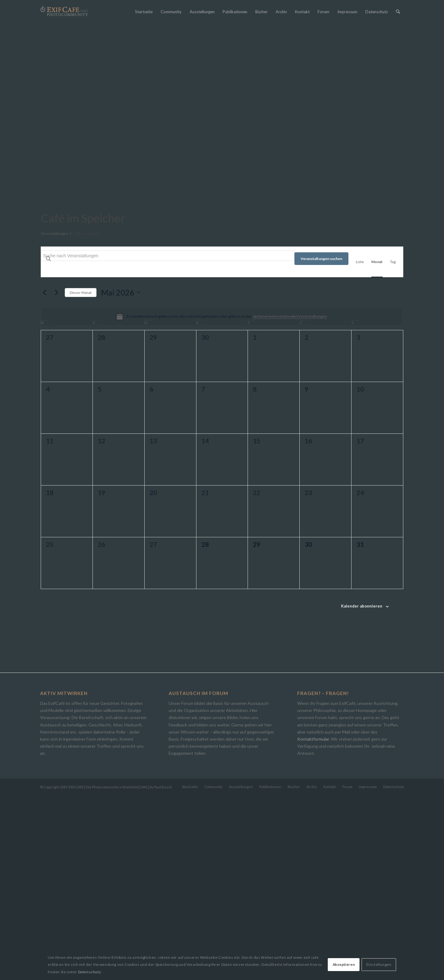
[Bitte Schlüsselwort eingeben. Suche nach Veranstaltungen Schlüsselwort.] (168, 441)
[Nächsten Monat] (56, 477)
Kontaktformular (313, 924)
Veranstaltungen (54, 418)
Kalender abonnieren (362, 791)
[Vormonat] (44, 477)
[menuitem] (144, 12)
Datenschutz (90, 972)
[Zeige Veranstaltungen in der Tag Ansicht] (393, 447)
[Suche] (398, 12)
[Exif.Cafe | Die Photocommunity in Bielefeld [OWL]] (64, 11)
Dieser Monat (81, 477)
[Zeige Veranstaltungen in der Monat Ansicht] (377, 447)
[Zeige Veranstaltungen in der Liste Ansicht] (360, 447)
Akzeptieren (344, 964)
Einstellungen (379, 964)
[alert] (222, 501)
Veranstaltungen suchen (321, 443)
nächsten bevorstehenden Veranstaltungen (290, 501)
